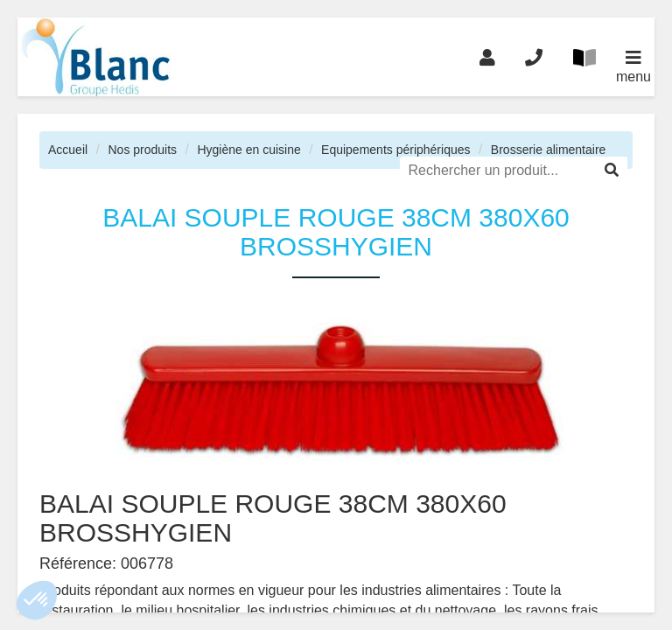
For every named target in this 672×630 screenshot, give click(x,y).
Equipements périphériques (395, 150)
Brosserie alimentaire (549, 150)
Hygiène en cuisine (248, 150)
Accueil (68, 150)
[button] (37, 600)
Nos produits (142, 150)
